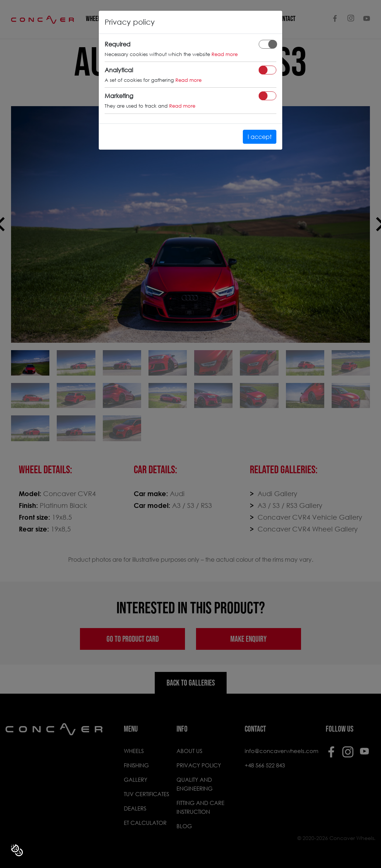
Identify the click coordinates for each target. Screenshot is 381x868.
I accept (260, 137)
